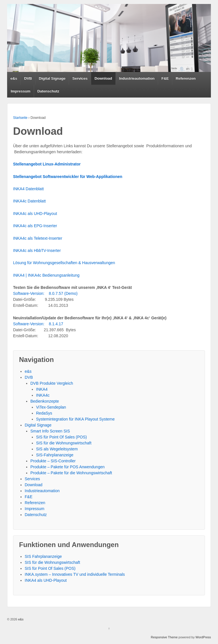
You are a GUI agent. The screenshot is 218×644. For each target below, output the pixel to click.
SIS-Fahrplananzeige (55, 455)
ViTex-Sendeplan (51, 407)
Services (80, 78)
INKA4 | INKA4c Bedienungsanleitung (46, 275)
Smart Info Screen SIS (50, 431)
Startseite (20, 118)
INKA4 (42, 389)
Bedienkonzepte (45, 401)
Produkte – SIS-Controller (53, 461)
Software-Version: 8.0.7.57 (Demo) (45, 293)
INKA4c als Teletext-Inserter (38, 238)
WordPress (203, 637)
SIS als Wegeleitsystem (57, 449)
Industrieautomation (137, 78)
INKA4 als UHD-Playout (46, 580)
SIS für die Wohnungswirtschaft (64, 443)
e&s (14, 78)
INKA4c (43, 395)
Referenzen (186, 78)
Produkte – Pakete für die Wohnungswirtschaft (71, 473)
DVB (28, 78)
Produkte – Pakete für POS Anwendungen (68, 467)
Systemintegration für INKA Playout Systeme (75, 419)
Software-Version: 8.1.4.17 (38, 324)
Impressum (21, 91)
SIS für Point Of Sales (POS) (61, 437)
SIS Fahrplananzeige (43, 556)
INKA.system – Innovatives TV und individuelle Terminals (75, 574)
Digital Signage (52, 78)
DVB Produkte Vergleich (52, 383)
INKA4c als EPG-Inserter (35, 226)
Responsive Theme (164, 637)
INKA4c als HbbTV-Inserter (37, 250)
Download (103, 78)
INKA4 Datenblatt (28, 189)
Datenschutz (48, 91)
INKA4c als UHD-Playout (35, 214)
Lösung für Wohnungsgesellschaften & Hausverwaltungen (64, 263)
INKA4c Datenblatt (29, 201)
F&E (165, 78)
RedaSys (44, 413)
